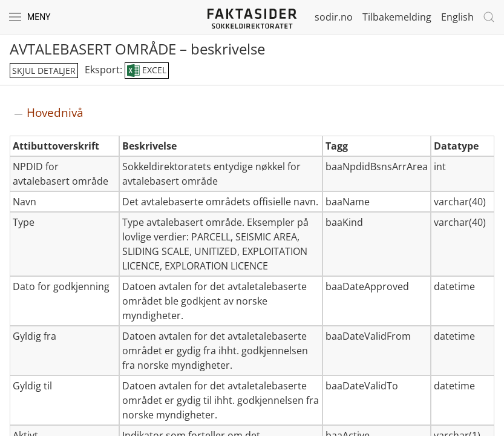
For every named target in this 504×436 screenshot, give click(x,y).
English (457, 17)
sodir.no (334, 17)
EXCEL (147, 71)
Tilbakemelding (397, 17)
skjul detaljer (44, 71)
